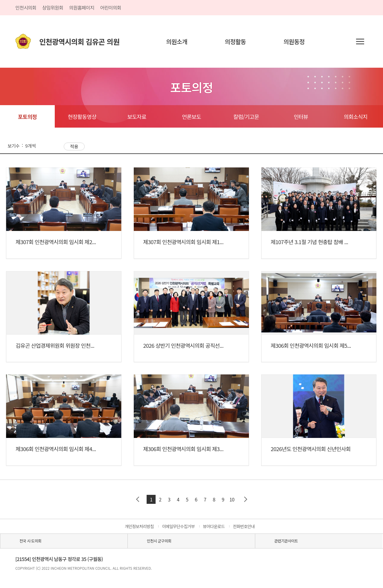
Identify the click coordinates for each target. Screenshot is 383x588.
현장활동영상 (82, 117)
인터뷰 (301, 117)
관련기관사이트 (286, 541)
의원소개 (177, 41)
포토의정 (27, 117)
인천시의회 (26, 7)
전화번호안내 (244, 526)
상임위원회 (53, 7)
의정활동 (235, 41)
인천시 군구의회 (159, 541)
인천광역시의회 (79, 41)
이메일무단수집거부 (178, 526)
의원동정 (294, 41)
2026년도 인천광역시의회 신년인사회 (311, 449)
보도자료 (137, 117)
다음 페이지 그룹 (245, 499)
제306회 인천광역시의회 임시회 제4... (56, 449)
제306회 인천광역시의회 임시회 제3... (183, 449)
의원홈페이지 (82, 7)
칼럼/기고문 (246, 117)
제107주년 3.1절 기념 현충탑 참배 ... (310, 242)
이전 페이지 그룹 (138, 499)
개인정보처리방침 (139, 526)
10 (232, 499)
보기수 (14, 146)
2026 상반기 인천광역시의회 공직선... (183, 345)
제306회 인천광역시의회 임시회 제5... (311, 345)
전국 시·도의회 (30, 541)
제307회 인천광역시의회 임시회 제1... (183, 242)
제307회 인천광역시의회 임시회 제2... (56, 242)
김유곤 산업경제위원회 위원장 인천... (55, 345)
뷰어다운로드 (214, 526)
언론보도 (191, 117)
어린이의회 (111, 7)
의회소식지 (356, 117)
